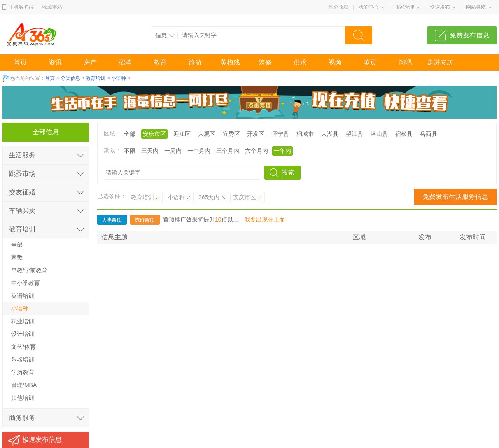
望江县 (354, 134)
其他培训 (23, 398)
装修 (265, 62)
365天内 (209, 197)
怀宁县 (280, 134)
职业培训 (23, 321)
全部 (130, 134)
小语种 (119, 78)
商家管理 (404, 7)
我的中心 (368, 7)
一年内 (282, 151)
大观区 (207, 134)
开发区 (256, 134)
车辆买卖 (22, 211)
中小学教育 (26, 283)
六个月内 (256, 151)
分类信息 (70, 78)
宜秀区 (231, 134)
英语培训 (23, 296)
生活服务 (22, 155)
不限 (130, 151)
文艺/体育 (23, 347)
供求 (300, 62)
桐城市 (305, 134)
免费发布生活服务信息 (455, 197)
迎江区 (182, 134)
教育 (160, 62)
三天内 (150, 151)
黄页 (370, 62)
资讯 (55, 62)
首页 (20, 62)
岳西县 (429, 134)
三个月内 (228, 151)
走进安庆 (440, 62)
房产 (90, 62)
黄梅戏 (230, 62)
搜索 (288, 172)
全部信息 (46, 132)
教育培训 (96, 78)
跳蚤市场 (22, 174)
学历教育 (23, 372)
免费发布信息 (469, 35)
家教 (17, 257)
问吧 (405, 62)
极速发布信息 (42, 440)
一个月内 (199, 151)
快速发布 (440, 7)
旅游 (195, 62)
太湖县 (330, 134)
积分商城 (338, 7)
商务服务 (22, 418)
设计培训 (23, 334)
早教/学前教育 (29, 270)
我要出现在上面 (265, 219)
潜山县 (379, 134)
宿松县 (404, 134)
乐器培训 (23, 359)
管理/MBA (24, 385)
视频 (335, 62)
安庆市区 (154, 134)
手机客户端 (21, 7)
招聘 (125, 62)
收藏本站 (52, 7)
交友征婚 (22, 192)
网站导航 (476, 7)
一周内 (173, 151)
